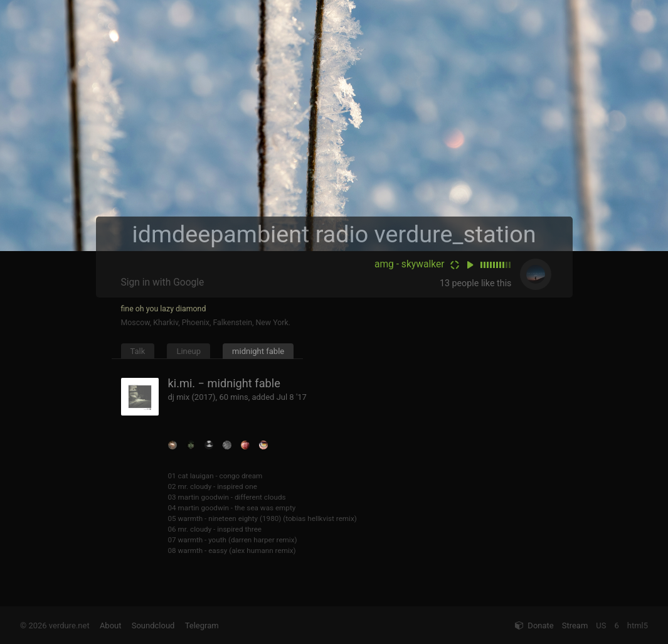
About (111, 625)
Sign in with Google (163, 282)
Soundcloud (153, 625)
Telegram (202, 625)
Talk (138, 351)
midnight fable (258, 351)
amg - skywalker (410, 264)
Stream (575, 625)
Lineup (188, 351)
